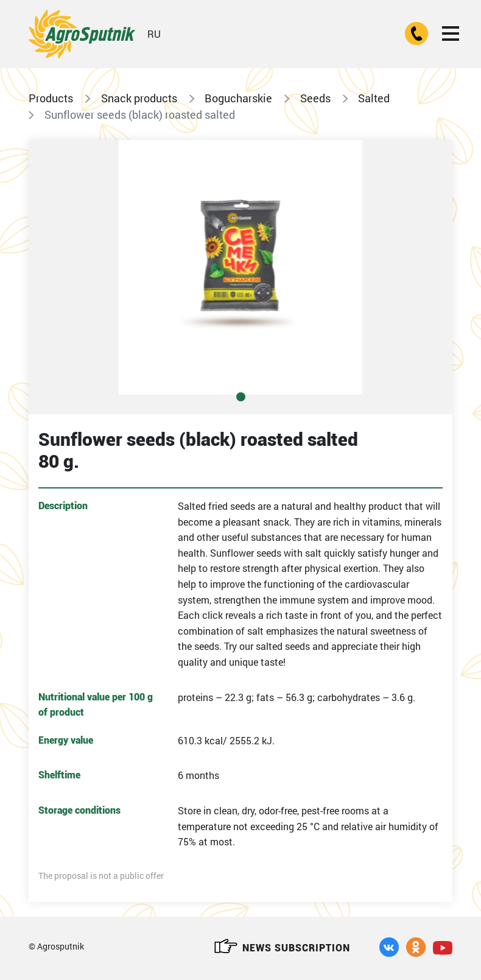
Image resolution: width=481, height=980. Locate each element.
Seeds (315, 98)
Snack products (139, 98)
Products (51, 98)
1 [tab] (241, 397)
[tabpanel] (240, 267)
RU (154, 34)
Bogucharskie (238, 98)
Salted (374, 98)
